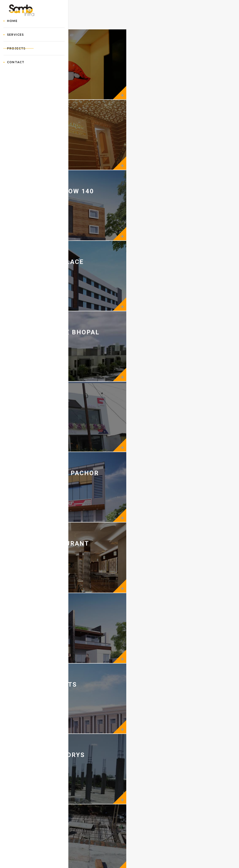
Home (18, 44)
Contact (21, 85)
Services (21, 58)
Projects (22, 72)
